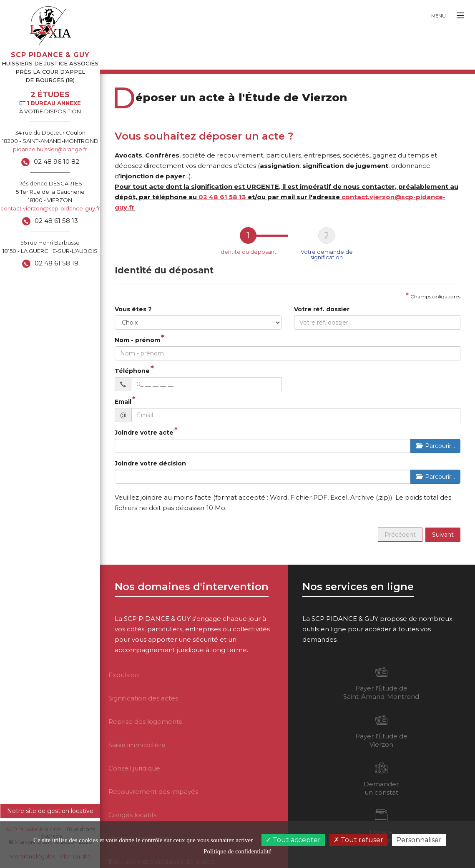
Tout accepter (293, 840)
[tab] (248, 244)
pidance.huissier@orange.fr (50, 149)
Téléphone (132, 371)
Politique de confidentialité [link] (237, 851)
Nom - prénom (137, 340)
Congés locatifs (132, 815)
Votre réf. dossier (322, 309)
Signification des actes (143, 698)
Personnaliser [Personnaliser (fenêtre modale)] (419, 840)
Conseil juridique (134, 768)
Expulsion (124, 675)
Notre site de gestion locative (50, 811)
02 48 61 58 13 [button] (222, 197)
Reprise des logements (145, 722)
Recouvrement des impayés (153, 792)
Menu (439, 16)
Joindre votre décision (150, 463)
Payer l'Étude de (382, 683)
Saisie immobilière (137, 745)
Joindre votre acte (144, 433)
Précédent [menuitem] (400, 535)
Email (123, 402)
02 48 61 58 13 (56, 221)
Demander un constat (382, 779)
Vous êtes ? (133, 309)
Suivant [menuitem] (443, 535)
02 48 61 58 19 (57, 263)
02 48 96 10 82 (57, 161)
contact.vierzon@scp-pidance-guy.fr (50, 208)
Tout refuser (358, 840)
